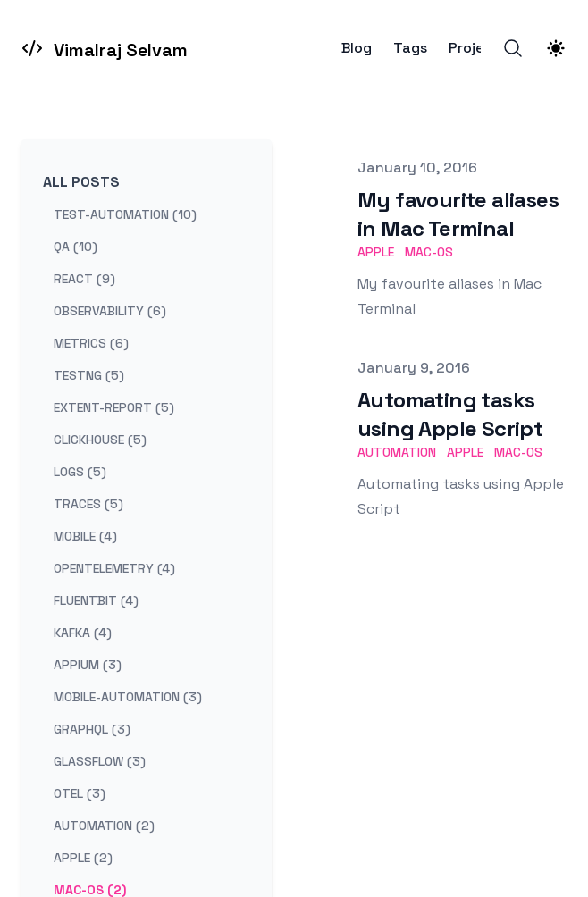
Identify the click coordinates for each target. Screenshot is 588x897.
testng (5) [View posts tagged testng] (89, 375)
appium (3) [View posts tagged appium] (88, 665)
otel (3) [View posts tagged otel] (80, 793)
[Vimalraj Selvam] (105, 48)
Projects (478, 48)
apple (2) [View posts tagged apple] (83, 858)
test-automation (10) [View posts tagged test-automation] (125, 214)
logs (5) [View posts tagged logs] (80, 472)
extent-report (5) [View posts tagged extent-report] (114, 407)
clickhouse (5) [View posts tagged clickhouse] (100, 440)
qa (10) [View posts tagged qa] (76, 247)
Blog (357, 48)
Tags (410, 48)
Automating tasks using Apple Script (450, 414)
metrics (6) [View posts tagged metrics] (91, 343)
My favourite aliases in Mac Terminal (458, 214)
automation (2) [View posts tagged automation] (104, 826)
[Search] (513, 48)
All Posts (81, 182)
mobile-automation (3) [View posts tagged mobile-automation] (128, 697)
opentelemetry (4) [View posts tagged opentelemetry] (114, 568)
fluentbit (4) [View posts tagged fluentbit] (96, 600)
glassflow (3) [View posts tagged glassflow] (100, 761)
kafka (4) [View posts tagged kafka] (83, 633)
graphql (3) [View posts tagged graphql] (92, 729)
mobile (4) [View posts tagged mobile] (85, 536)
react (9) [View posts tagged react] (84, 279)
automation (397, 452)
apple (376, 252)
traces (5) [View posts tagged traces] (88, 504)
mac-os (429, 252)
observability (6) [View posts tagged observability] (110, 311)
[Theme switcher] (556, 48)
